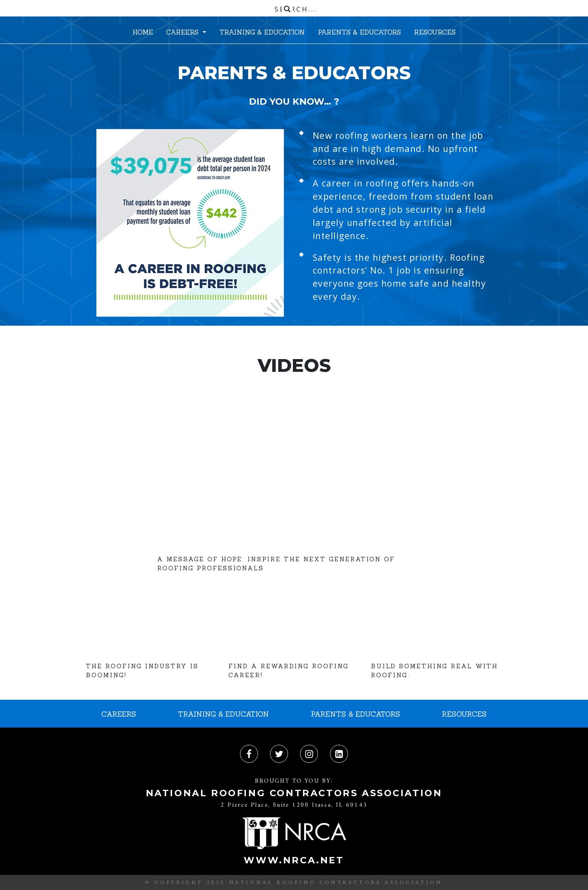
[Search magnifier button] (287, 9)
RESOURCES (435, 32)
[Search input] (296, 9)
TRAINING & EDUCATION (262, 32)
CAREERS (183, 32)
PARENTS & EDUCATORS (359, 32)
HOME (143, 32)
